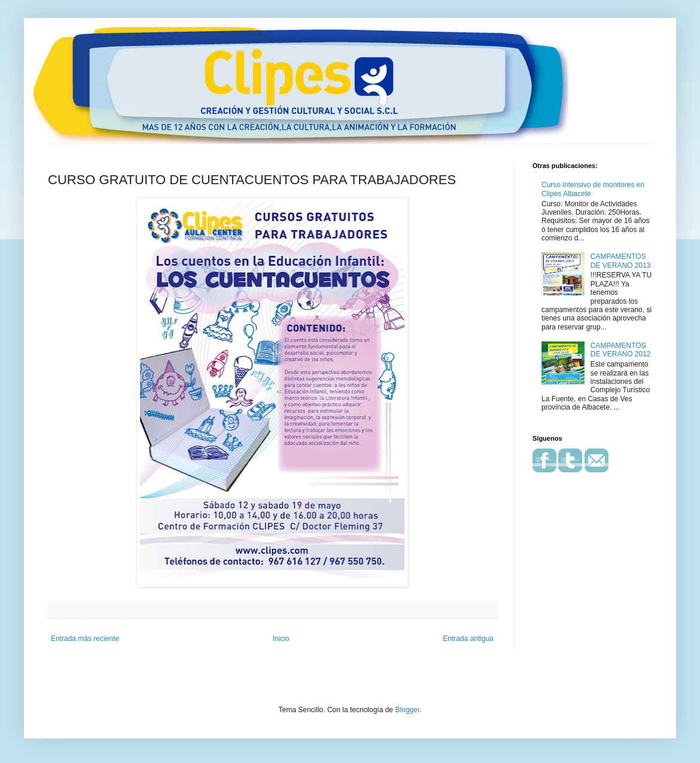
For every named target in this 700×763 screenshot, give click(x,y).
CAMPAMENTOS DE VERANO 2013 (621, 261)
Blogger (407, 710)
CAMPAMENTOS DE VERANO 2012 (621, 350)
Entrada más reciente (85, 639)
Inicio (281, 639)
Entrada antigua (468, 639)
